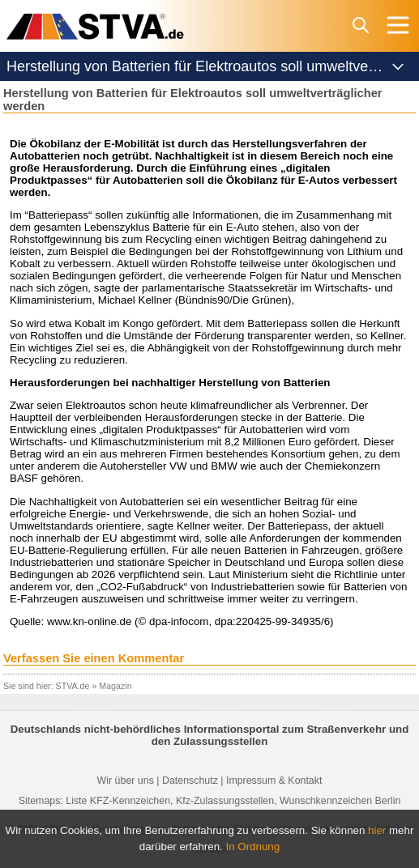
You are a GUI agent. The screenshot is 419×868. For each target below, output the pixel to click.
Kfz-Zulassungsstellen (225, 801)
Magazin (115, 686)
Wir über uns (126, 781)
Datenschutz (190, 781)
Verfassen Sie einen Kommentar (94, 658)
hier (377, 830)
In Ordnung (253, 847)
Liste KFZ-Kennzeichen (118, 801)
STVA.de (73, 686)
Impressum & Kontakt (274, 781)
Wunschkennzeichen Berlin (340, 801)
